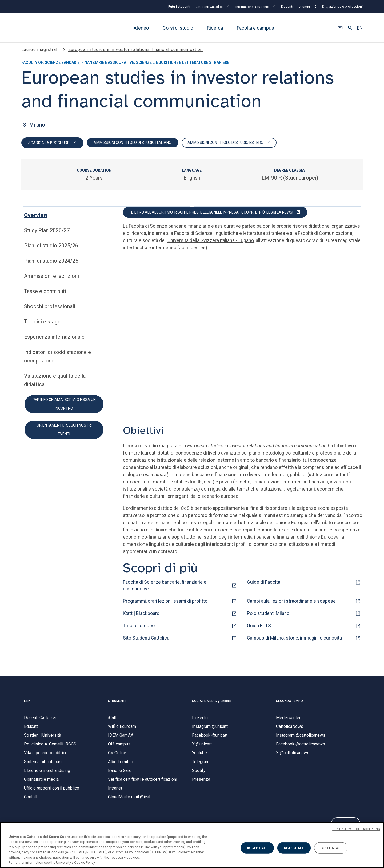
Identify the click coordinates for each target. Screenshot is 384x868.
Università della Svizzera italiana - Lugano (211, 246)
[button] (340, 28)
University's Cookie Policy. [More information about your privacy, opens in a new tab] (76, 863)
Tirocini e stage (42, 327)
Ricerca (215, 28)
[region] (192, 845)
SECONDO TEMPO (289, 707)
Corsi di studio (178, 28)
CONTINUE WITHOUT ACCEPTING (356, 829)
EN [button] (360, 28)
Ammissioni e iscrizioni (51, 282)
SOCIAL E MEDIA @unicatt (211, 707)
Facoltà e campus (255, 28)
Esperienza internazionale (54, 342)
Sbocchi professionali (50, 312)
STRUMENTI (117, 707)
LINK (27, 707)
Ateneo (141, 28)
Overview (36, 221)
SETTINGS (331, 848)
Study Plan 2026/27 (47, 236)
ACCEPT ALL (257, 848)
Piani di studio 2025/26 (51, 251)
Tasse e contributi (45, 297)
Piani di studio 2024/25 (51, 266)
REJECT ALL (294, 848)
